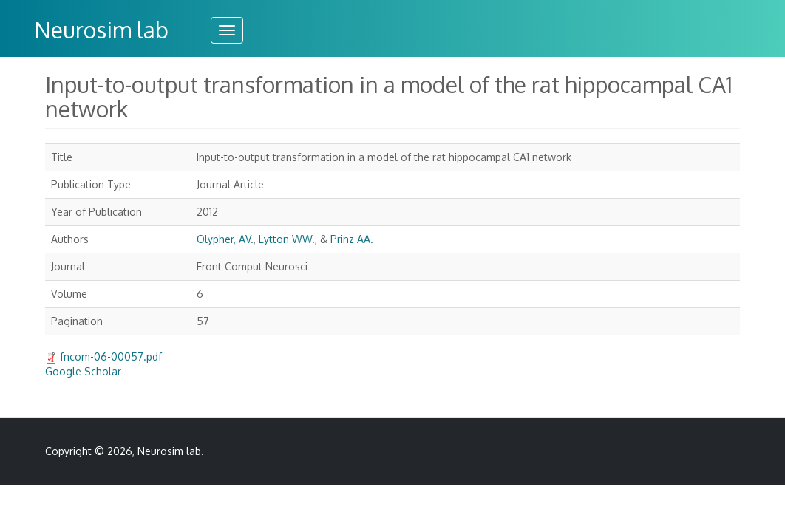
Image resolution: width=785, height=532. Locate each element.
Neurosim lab (101, 30)
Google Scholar (83, 371)
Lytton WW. (287, 239)
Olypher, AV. (225, 239)
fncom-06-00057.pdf (111, 357)
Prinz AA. (352, 239)
